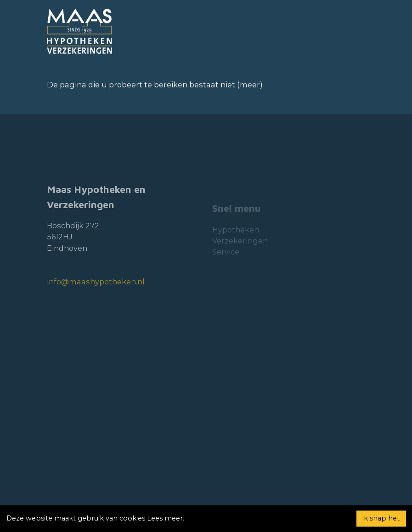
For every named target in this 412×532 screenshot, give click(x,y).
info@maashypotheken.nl (96, 293)
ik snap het (381, 518)
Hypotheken (236, 238)
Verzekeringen (240, 249)
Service (226, 261)
